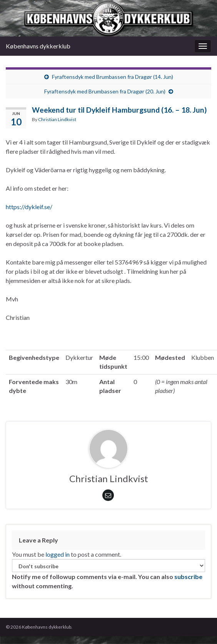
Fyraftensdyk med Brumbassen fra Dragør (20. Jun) (105, 91)
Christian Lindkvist (57, 119)
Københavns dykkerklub (38, 46)
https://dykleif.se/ (29, 207)
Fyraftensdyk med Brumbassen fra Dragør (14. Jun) (113, 77)
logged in (58, 554)
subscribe (188, 577)
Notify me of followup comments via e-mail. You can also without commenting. (108, 574)
